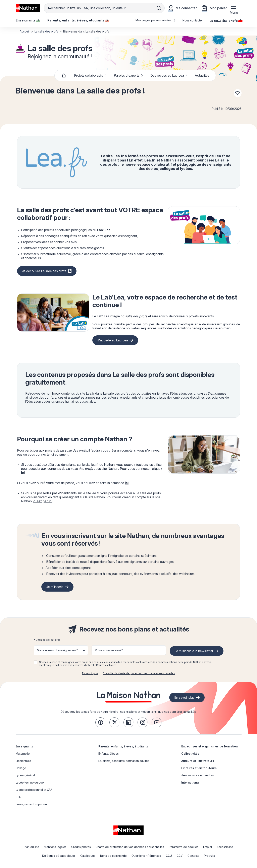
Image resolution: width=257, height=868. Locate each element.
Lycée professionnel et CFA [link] (34, 790)
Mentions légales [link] (55, 847)
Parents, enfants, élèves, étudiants (123, 746)
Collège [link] (21, 768)
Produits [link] (209, 856)
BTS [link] (18, 797)
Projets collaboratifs (90, 75)
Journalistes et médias (198, 775)
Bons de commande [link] (113, 856)
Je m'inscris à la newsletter (194, 651)
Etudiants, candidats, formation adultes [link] (124, 761)
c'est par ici (43, 501)
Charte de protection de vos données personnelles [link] (130, 847)
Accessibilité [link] (225, 847)
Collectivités (190, 754)
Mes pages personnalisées (156, 20)
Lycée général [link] (25, 775)
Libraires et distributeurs (199, 768)
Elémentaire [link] (23, 761)
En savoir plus (90, 673)
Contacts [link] (193, 856)
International (190, 782)
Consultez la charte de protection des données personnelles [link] (139, 673)
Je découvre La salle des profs (44, 271)
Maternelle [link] (23, 754)
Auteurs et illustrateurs (198, 761)
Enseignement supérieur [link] (32, 804)
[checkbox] (36, 662)
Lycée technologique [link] (30, 782)
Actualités (202, 75)
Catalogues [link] (88, 856)
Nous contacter (193, 20)
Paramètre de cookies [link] (184, 847)
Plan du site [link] (32, 847)
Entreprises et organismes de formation (210, 746)
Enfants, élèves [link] (109, 754)
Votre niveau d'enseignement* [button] (58, 650)
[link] (100, 722)
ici (23, 473)
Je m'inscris (55, 587)
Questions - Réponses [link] (146, 856)
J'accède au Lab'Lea (113, 340)
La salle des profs (225, 20)
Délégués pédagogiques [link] (59, 856)
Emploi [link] (208, 847)
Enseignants (24, 746)
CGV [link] (180, 856)
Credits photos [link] (81, 847)
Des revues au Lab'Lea (169, 75)
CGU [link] (169, 856)
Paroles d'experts (128, 75)
